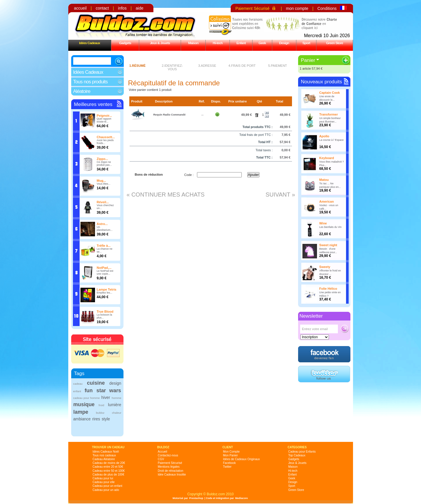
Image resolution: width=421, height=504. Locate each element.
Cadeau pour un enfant (108, 486)
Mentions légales (169, 467)
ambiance (82, 419)
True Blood (105, 312)
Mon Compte (231, 452)
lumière (115, 405)
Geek (262, 43)
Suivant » (280, 195)
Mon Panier (231, 455)
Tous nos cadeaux (104, 455)
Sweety (325, 267)
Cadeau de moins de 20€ (109, 463)
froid (101, 405)
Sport (306, 43)
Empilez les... (105, 293)
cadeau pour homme (86, 398)
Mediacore (241, 498)
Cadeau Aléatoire (104, 459)
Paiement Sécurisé (252, 8)
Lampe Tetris (107, 289)
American (327, 201)
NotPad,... (104, 268)
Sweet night (328, 245)
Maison (193, 43)
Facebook (230, 463)
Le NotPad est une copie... (105, 272)
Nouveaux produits (322, 82)
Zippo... (102, 159)
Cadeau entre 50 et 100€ (109, 471)
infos (122, 8)
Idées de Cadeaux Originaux (242, 459)
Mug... (101, 181)
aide (139, 8)
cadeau (78, 384)
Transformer (329, 114)
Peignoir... (104, 116)
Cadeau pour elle (104, 482)
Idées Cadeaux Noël (106, 452)
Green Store (334, 43)
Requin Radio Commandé (169, 115)
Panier (308, 60)
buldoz (100, 413)
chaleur (117, 413)
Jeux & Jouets (160, 43)
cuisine (96, 383)
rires (96, 419)
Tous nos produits (91, 82)
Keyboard (327, 158)
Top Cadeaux (297, 455)
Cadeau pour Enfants (302, 452)
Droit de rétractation (171, 471)
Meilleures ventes (93, 104)
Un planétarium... (105, 228)
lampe (81, 412)
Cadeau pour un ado (106, 490)
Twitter (227, 467)
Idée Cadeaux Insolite (172, 475)
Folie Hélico (328, 289)
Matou (324, 180)
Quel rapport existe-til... (104, 120)
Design (284, 43)
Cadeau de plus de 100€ (109, 475)
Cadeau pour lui (103, 478)
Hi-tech (218, 43)
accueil (80, 8)
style (106, 419)
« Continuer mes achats (166, 195)
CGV (161, 459)
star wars (109, 390)
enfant (77, 391)
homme (117, 398)
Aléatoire (82, 91)
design (115, 383)
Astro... (102, 224)
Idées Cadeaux (90, 43)
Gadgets (125, 43)
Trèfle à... (104, 246)
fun (89, 390)
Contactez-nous (168, 455)
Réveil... (103, 202)
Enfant (241, 43)
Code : (189, 175)
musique (84, 404)
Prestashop (196, 498)
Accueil (162, 452)
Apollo (324, 136)
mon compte (297, 8)
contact (102, 8)
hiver (106, 397)
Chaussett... (106, 137)
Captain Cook (330, 93)
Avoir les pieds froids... (105, 142)
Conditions (327, 8)
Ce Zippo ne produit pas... (104, 163)
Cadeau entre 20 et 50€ (108, 467)
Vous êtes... (104, 184)
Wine (323, 223)
